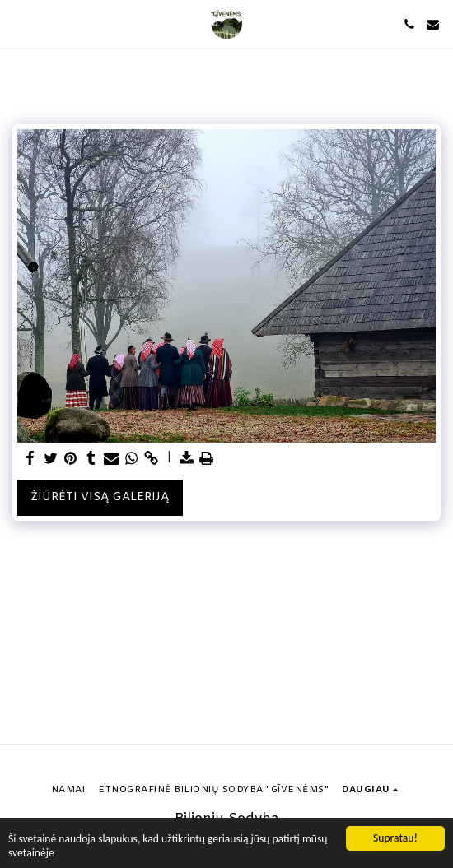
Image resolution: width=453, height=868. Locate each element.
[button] (18, 23)
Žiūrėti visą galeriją (100, 497)
